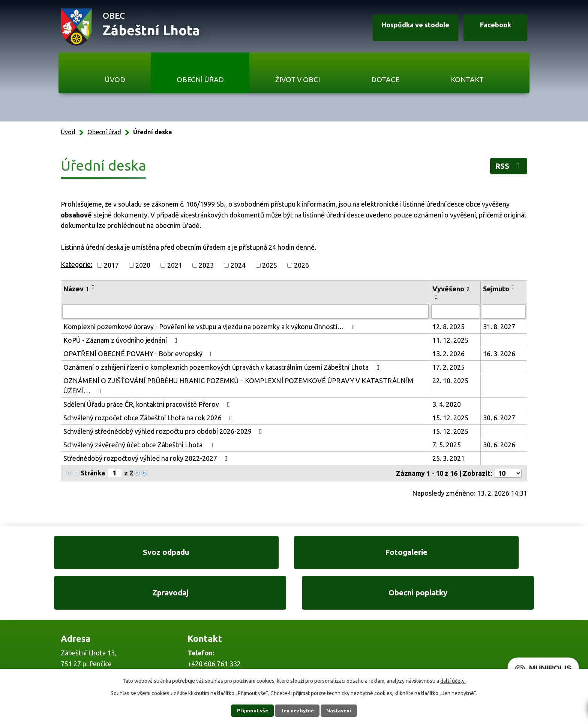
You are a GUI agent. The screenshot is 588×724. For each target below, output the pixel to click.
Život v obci (298, 79)
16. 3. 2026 (499, 354)
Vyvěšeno (451, 289)
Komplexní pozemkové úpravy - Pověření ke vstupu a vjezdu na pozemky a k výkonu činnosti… (210, 327)
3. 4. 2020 (447, 404)
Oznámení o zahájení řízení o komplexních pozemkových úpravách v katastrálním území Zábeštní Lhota (223, 367)
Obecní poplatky (481, 555)
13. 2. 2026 (448, 354)
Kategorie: (76, 264)
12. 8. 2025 (448, 327)
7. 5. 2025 (447, 445)
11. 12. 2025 (450, 340)
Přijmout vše (249, 711)
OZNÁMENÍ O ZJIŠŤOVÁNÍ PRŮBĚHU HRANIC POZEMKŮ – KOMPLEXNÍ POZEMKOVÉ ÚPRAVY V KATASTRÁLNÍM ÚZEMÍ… (238, 386)
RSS (507, 167)
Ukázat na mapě (391, 643)
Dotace (385, 79)
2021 (175, 265)
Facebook (492, 27)
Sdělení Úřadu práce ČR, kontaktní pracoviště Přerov (148, 404)
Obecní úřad (200, 79)
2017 (111, 265)
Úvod (115, 79)
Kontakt (467, 79)
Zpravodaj (356, 555)
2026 (301, 265)
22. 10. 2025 (450, 381)
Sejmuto (496, 289)
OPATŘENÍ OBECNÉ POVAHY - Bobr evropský (140, 354)
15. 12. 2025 (450, 418)
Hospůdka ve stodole (408, 27)
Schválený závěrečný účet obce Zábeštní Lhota (140, 445)
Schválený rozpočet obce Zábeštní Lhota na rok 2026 (149, 418)
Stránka (93, 473)
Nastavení (342, 711)
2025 (270, 265)
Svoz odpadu (106, 555)
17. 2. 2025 (448, 367)
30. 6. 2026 (499, 445)
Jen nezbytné (297, 711)
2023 (206, 265)
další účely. (453, 681)
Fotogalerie (231, 555)
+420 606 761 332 (214, 628)
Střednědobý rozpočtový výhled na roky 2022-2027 (147, 458)
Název (76, 289)
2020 (143, 265)
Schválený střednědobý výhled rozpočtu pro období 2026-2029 (164, 431)
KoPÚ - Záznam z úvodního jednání (122, 340)
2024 (238, 265)
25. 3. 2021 (448, 458)
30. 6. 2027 (499, 418)
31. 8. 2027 (499, 327)
